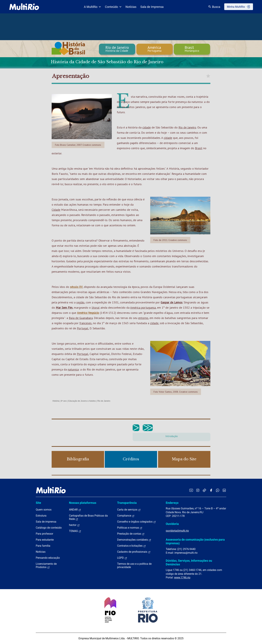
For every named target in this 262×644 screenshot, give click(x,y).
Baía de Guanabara (81, 318)
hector (74, 525)
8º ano (64, 401)
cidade (147, 127)
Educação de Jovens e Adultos (82, 401)
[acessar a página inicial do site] (24, 7)
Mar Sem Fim (64, 308)
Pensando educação (48, 558)
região (80, 302)
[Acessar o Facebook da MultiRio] (211, 490)
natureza (73, 369)
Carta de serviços (129, 510)
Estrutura (41, 516)
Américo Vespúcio (88, 313)
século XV (76, 287)
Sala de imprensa (46, 522)
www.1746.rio (182, 578)
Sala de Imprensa (152, 7)
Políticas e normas (130, 528)
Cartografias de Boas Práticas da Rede (88, 517)
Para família (43, 546)
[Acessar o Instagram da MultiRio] (198, 490)
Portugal (83, 328)
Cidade (56, 210)
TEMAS (75, 531)
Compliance (126, 516)
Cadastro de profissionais (134, 552)
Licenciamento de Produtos (46, 566)
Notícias (131, 7)
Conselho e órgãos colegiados (137, 522)
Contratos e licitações (132, 546)
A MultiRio (92, 7)
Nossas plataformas (83, 503)
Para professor (44, 534)
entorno (143, 318)
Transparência (127, 503)
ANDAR (75, 510)
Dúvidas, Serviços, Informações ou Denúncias (189, 562)
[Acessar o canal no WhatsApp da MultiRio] (218, 490)
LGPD (122, 558)
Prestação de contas (131, 534)
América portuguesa (143, 308)
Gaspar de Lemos (172, 302)
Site (38, 503)
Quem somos (44, 510)
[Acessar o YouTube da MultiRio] (191, 490)
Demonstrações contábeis (134, 540)
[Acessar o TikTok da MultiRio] (204, 490)
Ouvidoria (172, 524)
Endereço (172, 503)
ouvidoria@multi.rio (177, 531)
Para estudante (45, 540)
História (56, 401)
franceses (85, 323)
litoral (96, 308)
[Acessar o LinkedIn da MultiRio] (224, 490)
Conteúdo (113, 7)
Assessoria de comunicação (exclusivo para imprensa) (195, 541)
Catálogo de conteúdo (49, 528)
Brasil (199, 148)
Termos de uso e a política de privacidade (134, 565)
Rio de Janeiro (187, 127)
